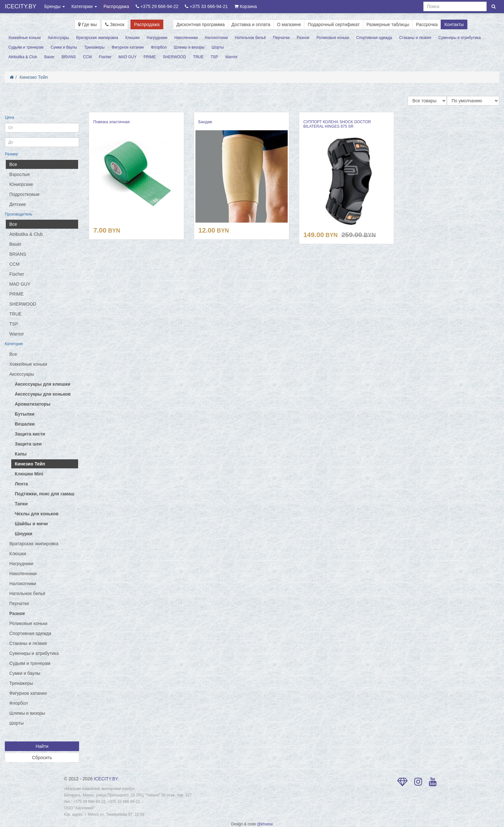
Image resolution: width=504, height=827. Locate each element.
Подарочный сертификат (334, 24)
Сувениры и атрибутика (460, 38)
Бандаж (205, 122)
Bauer (49, 57)
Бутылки (25, 414)
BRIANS (69, 57)
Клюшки (133, 38)
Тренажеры (94, 47)
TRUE (198, 57)
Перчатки (281, 38)
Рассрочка (427, 24)
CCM (87, 57)
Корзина (246, 6)
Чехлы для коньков (37, 514)
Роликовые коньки (333, 38)
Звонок (115, 24)
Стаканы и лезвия (415, 38)
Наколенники (186, 38)
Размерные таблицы (388, 24)
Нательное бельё (250, 38)
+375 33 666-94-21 (206, 6)
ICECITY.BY (21, 6)
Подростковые (24, 194)
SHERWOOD (175, 57)
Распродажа (116, 6)
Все (13, 164)
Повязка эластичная (111, 122)
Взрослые (20, 174)
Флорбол (159, 47)
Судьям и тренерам (26, 47)
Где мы (87, 24)
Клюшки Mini (29, 474)
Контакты (454, 24)
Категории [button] (84, 6)
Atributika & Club (23, 57)
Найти (42, 746)
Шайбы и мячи (31, 524)
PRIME (150, 57)
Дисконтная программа (201, 24)
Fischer (105, 57)
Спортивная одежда (374, 38)
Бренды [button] (55, 6)
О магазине (289, 24)
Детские (18, 204)
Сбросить (42, 758)
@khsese (265, 824)
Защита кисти (30, 434)
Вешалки (25, 424)
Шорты (218, 47)
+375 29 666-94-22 (157, 6)
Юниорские (21, 184)
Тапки (21, 504)
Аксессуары (59, 38)
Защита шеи (28, 444)
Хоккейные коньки (25, 38)
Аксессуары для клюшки (43, 384)
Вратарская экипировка (97, 38)
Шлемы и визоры (189, 47)
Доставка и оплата (251, 24)
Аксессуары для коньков (43, 394)
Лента (21, 484)
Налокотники (216, 38)
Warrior (232, 57)
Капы (21, 454)
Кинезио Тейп (34, 77)
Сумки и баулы (64, 47)
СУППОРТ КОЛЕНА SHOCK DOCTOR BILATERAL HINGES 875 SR (337, 124)
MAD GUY (128, 57)
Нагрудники (157, 38)
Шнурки (23, 534)
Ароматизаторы (33, 404)
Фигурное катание (128, 47)
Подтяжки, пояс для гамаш (45, 494)
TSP (214, 57)
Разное (303, 38)
